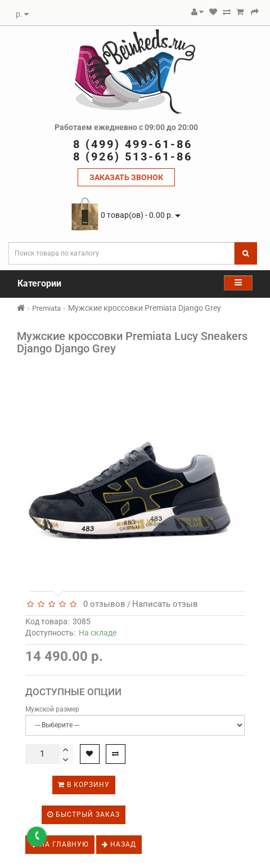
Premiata (46, 308)
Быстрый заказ (84, 815)
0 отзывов (102, 604)
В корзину (84, 785)
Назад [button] (119, 844)
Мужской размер (52, 709)
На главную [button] (60, 844)
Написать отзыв (165, 604)
